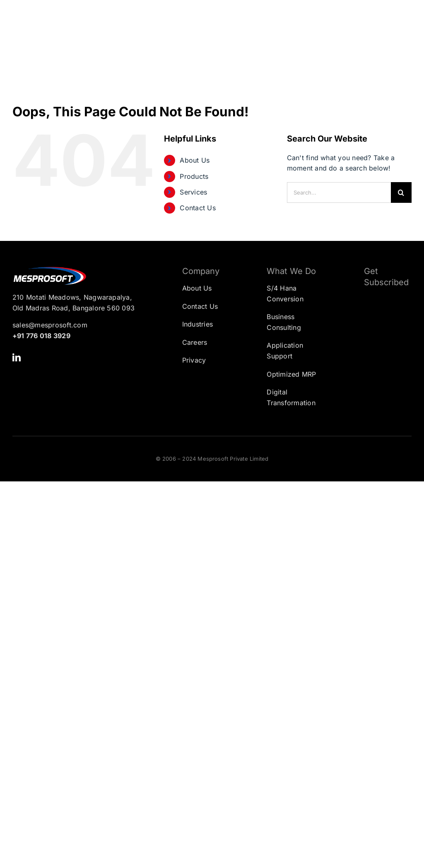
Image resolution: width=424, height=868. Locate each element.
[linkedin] (17, 358)
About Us (195, 160)
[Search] (401, 192)
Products (194, 176)
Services (193, 192)
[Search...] (339, 192)
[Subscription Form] (382, 335)
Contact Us (198, 208)
